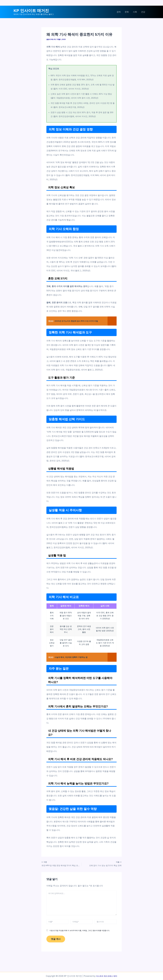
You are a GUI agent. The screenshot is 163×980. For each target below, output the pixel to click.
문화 (127, 12)
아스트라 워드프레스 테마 (107, 976)
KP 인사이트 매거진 (31, 11)
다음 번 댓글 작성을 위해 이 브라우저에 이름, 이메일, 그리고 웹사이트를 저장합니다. (80, 930)
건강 (143, 12)
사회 (135, 12)
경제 (119, 12)
